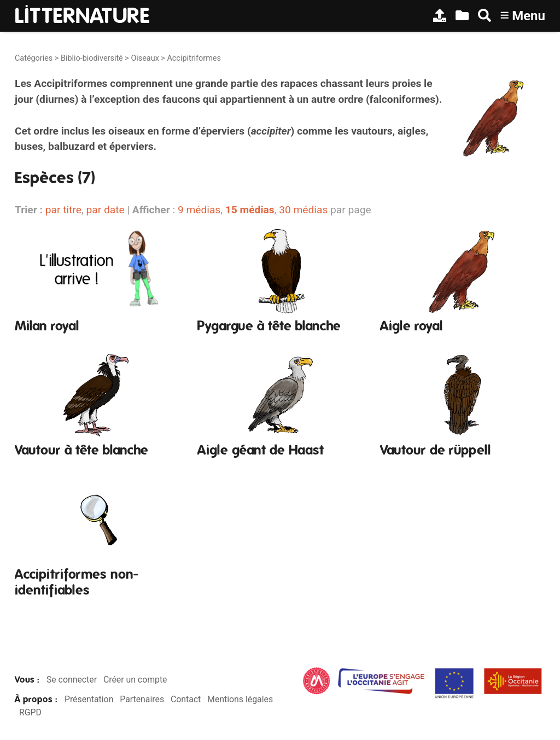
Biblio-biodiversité (92, 58)
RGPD (30, 712)
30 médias (303, 210)
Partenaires (142, 699)
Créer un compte (135, 680)
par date (105, 210)
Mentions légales (240, 699)
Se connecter (72, 680)
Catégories (34, 58)
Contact (186, 699)
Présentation (89, 699)
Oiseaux (145, 58)
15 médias (250, 210)
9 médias (199, 210)
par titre (63, 210)
